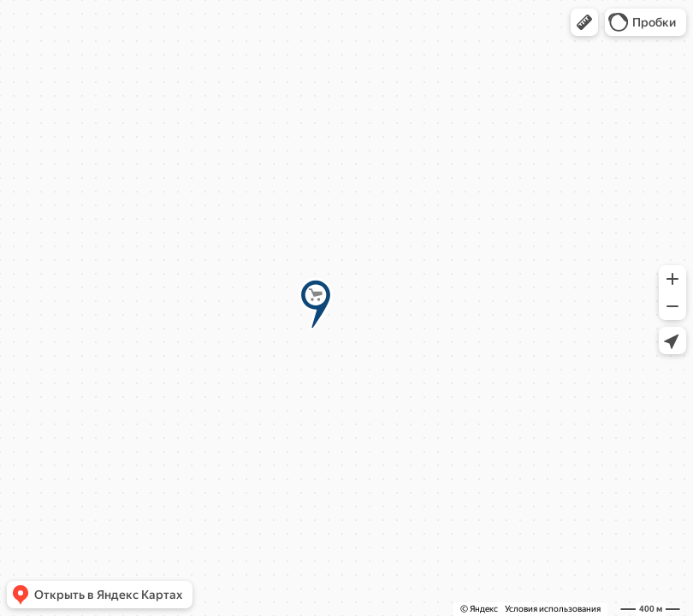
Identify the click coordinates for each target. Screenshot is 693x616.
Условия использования (553, 609)
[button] (584, 22)
